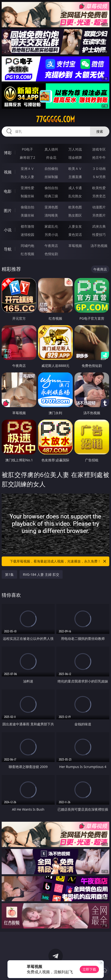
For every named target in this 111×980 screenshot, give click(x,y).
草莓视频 (75, 246)
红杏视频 (27, 254)
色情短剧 (51, 254)
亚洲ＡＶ (27, 169)
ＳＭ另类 (99, 177)
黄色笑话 (75, 235)
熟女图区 (75, 215)
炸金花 (51, 157)
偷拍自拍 (51, 188)
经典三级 (51, 196)
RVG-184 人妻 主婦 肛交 (41, 574)
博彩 (8, 153)
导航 (8, 249)
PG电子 (28, 149)
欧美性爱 (99, 188)
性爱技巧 (99, 235)
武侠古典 (99, 226)
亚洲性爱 (27, 188)
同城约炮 (27, 246)
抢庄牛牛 (99, 157)
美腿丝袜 (27, 215)
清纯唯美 (51, 215)
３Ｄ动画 (99, 169)
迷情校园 (27, 235)
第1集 (9, 574)
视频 (8, 172)
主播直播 (75, 177)
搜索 (100, 131)
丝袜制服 (51, 177)
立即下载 (89, 969)
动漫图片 (99, 207)
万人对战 (75, 149)
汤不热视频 (99, 246)
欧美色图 (75, 207)
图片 (8, 211)
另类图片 (99, 215)
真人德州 (51, 149)
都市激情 (27, 226)
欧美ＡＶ (75, 169)
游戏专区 (99, 149)
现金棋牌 (75, 157)
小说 (8, 230)
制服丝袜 (27, 196)
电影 (8, 191)
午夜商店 (51, 246)
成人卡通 (75, 188)
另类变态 (99, 196)
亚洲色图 (51, 207)
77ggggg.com (55, 119)
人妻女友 (75, 226)
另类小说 (51, 235)
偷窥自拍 (27, 207)
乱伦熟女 (75, 196)
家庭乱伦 (51, 226)
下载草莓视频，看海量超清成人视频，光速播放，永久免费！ (58, 561)
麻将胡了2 (27, 157)
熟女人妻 (27, 177)
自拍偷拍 (51, 169)
